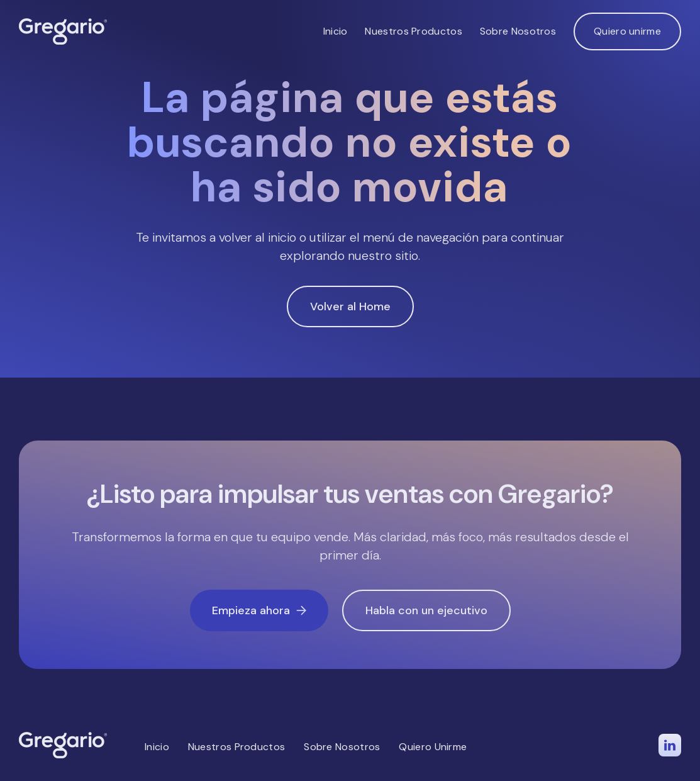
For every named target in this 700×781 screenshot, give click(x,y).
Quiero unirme (627, 31)
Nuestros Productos (413, 31)
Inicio (336, 31)
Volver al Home (350, 306)
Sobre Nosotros (518, 31)
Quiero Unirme (433, 747)
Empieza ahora (259, 610)
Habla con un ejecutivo (426, 610)
